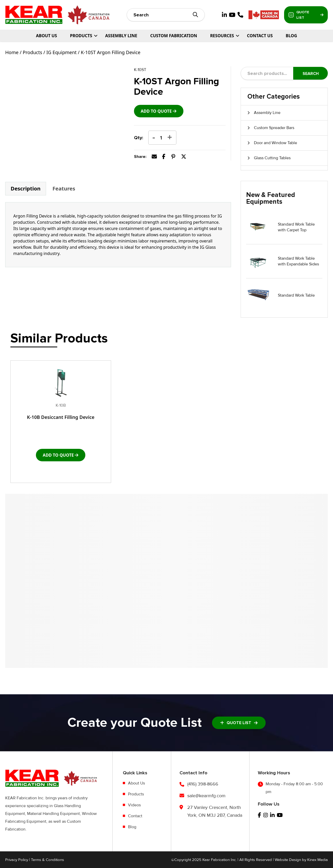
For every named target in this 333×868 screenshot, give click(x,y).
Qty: (139, 138)
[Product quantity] (161, 138)
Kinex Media (318, 860)
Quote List (306, 15)
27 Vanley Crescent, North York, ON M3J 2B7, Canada (215, 811)
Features (64, 189)
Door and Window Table (276, 143)
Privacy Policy (17, 860)
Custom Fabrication (174, 36)
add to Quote (156, 111)
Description (26, 189)
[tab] (26, 189)
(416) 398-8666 (203, 784)
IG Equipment (61, 52)
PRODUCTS (81, 36)
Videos (134, 805)
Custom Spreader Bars (274, 128)
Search (311, 74)
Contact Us (260, 36)
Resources (222, 36)
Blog (291, 36)
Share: (140, 157)
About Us (46, 36)
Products (32, 52)
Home (12, 52)
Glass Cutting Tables (272, 158)
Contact (135, 816)
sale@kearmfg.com (206, 796)
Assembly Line (121, 36)
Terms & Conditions (47, 860)
